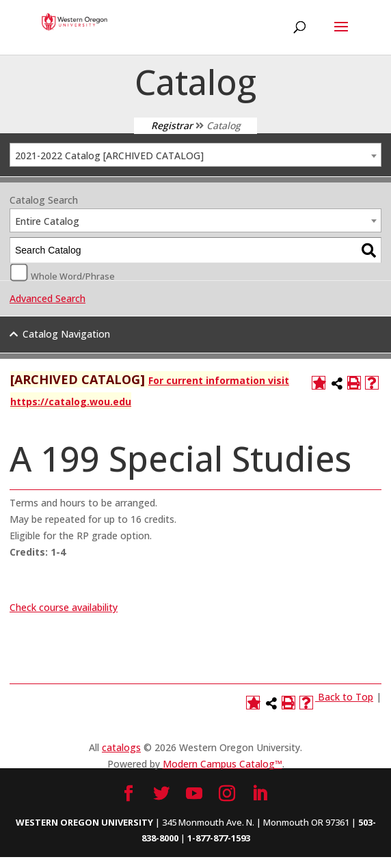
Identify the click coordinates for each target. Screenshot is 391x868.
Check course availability (64, 607)
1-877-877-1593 (219, 838)
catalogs (121, 747)
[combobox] (195, 155)
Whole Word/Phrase (73, 275)
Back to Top (346, 697)
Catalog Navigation (66, 334)
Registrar (172, 125)
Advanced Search (48, 298)
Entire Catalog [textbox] (47, 221)
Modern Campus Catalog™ (223, 764)
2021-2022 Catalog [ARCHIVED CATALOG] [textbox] (109, 155)
